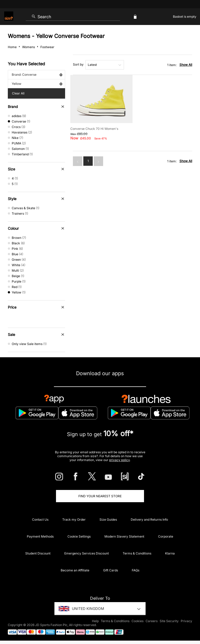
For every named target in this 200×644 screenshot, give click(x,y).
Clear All (18, 93)
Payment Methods (40, 536)
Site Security (169, 621)
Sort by (78, 64)
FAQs (136, 570)
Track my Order (74, 519)
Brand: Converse (37, 75)
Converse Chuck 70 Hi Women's (94, 129)
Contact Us (40, 519)
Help (95, 621)
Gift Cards (111, 570)
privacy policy (119, 460)
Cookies (137, 621)
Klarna (170, 553)
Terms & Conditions (137, 553)
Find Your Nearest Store (100, 496)
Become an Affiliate (75, 570)
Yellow (37, 84)
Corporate (166, 536)
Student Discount (38, 553)
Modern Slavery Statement (124, 536)
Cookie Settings (79, 536)
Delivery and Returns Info (149, 519)
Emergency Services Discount (87, 553)
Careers (152, 621)
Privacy (186, 621)
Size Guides (108, 519)
